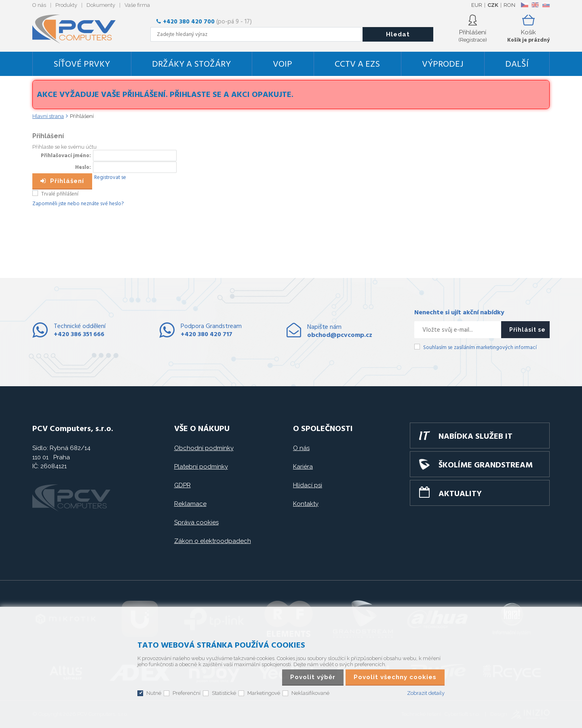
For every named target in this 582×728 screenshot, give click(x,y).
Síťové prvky (82, 64)
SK (546, 5)
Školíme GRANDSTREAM (486, 465)
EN (535, 5)
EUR (477, 5)
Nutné (154, 693)
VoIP (283, 64)
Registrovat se (110, 178)
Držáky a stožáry (191, 64)
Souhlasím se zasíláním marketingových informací (480, 348)
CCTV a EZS (357, 64)
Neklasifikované (310, 693)
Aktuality (460, 494)
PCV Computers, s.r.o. (79, 29)
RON (509, 5)
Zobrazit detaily (426, 693)
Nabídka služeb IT (476, 437)
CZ (524, 5)
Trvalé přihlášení (60, 194)
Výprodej (443, 64)
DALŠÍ (517, 64)
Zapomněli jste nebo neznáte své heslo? (78, 204)
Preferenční (187, 693)
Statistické (224, 693)
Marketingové (264, 693)
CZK (493, 5)
